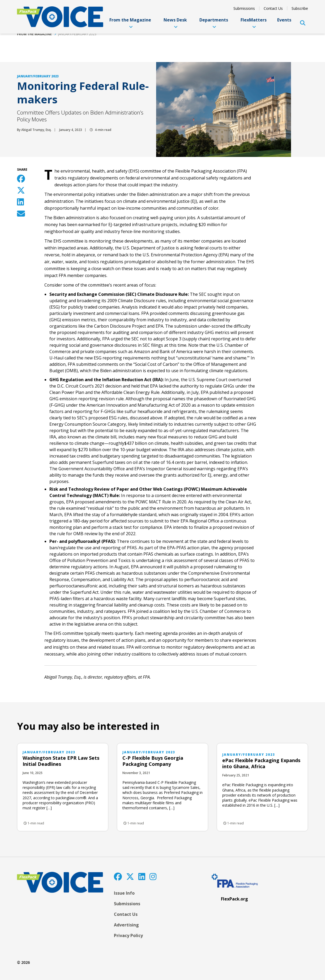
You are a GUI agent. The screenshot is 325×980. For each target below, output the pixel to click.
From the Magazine (130, 23)
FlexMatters (254, 23)
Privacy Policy (128, 935)
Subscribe (300, 8)
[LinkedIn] (142, 876)
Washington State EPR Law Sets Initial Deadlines (61, 761)
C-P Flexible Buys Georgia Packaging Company (153, 761)
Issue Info (124, 893)
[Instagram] (153, 876)
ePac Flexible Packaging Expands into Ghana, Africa (261, 763)
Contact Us (273, 8)
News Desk (175, 23)
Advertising (126, 925)
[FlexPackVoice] (60, 17)
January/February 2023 (77, 34)
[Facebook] (118, 876)
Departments (214, 23)
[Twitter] (130, 876)
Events (284, 20)
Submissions (244, 8)
